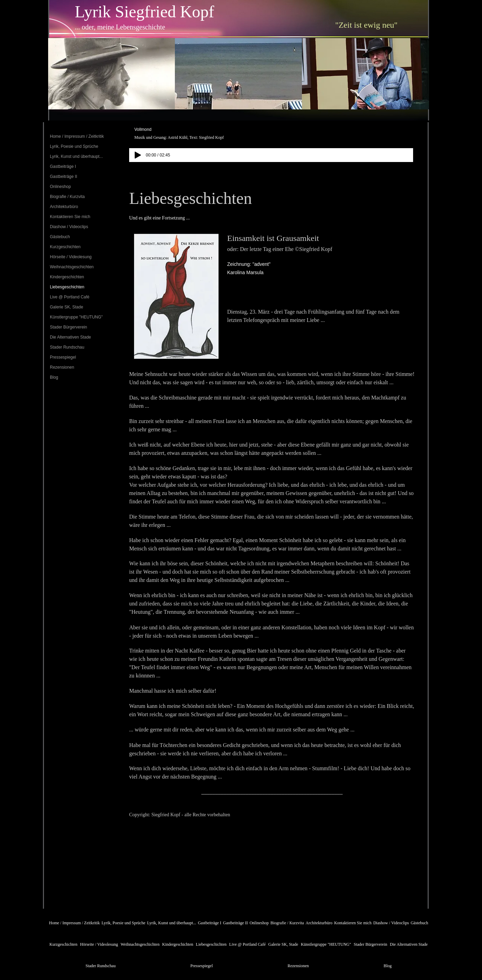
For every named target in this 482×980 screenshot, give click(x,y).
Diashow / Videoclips (69, 227)
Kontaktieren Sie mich (70, 217)
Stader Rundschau (67, 347)
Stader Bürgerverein (68, 327)
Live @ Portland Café (70, 297)
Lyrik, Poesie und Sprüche (74, 146)
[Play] (138, 155)
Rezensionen (62, 367)
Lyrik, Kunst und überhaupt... (76, 156)
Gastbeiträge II (64, 177)
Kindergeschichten (67, 277)
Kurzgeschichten (65, 247)
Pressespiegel (63, 357)
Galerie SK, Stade (66, 307)
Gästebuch (60, 237)
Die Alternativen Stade (70, 337)
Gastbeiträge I (63, 167)
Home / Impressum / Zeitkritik (77, 136)
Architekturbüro (64, 207)
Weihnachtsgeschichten (72, 267)
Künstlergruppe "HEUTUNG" (76, 317)
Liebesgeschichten (67, 287)
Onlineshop (60, 187)
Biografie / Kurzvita (67, 197)
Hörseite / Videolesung (71, 257)
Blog (54, 377)
